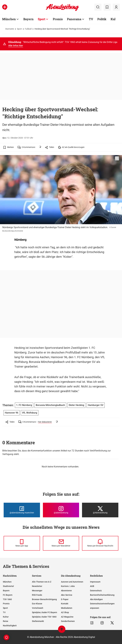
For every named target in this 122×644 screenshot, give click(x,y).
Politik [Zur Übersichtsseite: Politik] (102, 19)
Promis (6, 604)
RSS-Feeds (37, 595)
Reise (6, 621)
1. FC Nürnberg (24, 405)
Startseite (10, 29)
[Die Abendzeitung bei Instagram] (61, 510)
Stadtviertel (8, 586)
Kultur (6, 617)
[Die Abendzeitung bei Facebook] (22, 510)
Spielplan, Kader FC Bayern (45, 612)
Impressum (95, 582)
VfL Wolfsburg (30, 413)
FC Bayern (8, 595)
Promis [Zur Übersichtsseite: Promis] (58, 19)
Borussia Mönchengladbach (50, 405)
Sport (19, 29)
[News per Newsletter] (61, 543)
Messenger (37, 591)
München (7, 582)
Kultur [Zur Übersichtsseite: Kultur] (115, 19)
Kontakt (65, 604)
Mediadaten (67, 608)
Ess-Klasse (37, 604)
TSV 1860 (7, 599)
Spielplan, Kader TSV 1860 (44, 617)
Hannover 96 (12, 413)
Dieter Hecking (76, 405)
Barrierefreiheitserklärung (102, 595)
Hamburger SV (96, 405)
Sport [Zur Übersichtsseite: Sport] (42, 19)
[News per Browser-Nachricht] (100, 543)
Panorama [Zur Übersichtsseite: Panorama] (74, 19)
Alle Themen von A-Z (42, 582)
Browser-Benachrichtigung (44, 599)
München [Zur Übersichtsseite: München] (9, 19)
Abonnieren (66, 591)
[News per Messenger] (22, 543)
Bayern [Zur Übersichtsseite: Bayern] (28, 19)
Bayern (6, 591)
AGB (92, 586)
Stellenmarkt (38, 621)
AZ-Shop (65, 612)
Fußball (28, 29)
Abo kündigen (96, 599)
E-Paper (65, 599)
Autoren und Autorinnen (72, 582)
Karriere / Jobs (68, 586)
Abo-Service (67, 595)
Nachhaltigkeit (10, 626)
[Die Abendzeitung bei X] (100, 510)
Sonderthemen (68, 621)
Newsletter (37, 586)
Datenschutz (96, 591)
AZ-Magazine (67, 617)
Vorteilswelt (38, 608)
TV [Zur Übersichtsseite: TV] (91, 19)
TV (4, 612)
